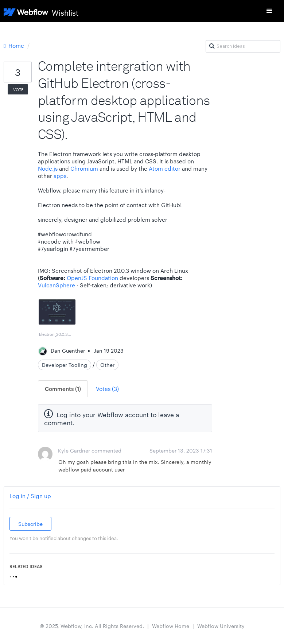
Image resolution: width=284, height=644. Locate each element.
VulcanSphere (57, 285)
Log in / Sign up (30, 496)
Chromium (84, 168)
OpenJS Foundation (92, 278)
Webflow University (221, 626)
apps (60, 176)
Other (107, 365)
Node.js (48, 168)
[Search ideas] (243, 46)
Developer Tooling (65, 365)
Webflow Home (171, 626)
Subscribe (30, 524)
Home (15, 45)
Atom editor (165, 168)
